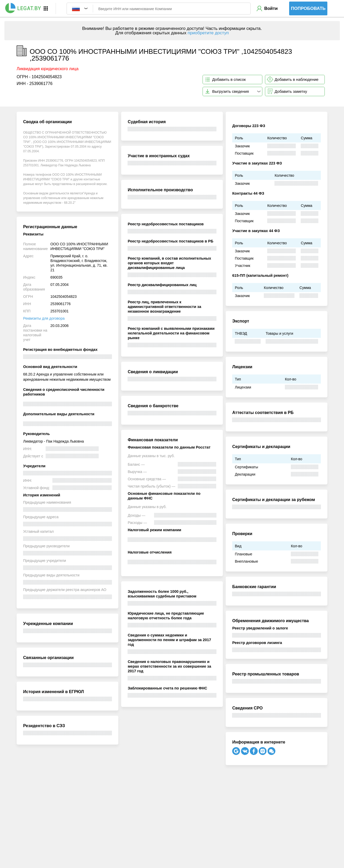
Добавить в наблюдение (297, 79)
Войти (271, 8)
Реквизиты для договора (44, 318)
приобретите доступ (208, 33)
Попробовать (308, 8)
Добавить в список (229, 79)
